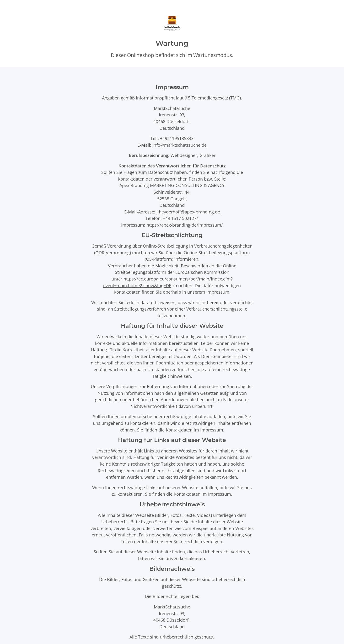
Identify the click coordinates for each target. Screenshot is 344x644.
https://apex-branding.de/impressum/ (185, 225)
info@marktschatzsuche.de (180, 145)
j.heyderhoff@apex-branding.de (188, 212)
